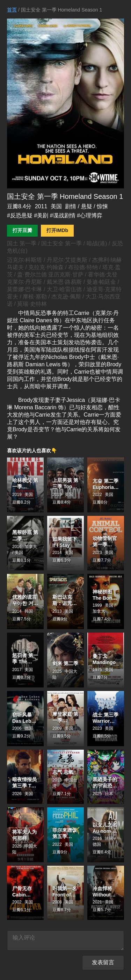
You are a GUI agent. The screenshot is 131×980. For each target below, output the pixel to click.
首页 (12, 10)
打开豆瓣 (22, 230)
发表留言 (103, 965)
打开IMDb (57, 230)
